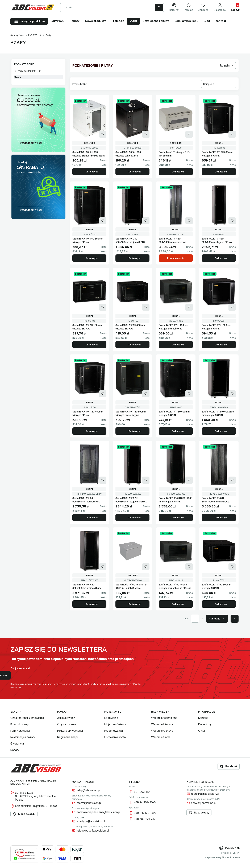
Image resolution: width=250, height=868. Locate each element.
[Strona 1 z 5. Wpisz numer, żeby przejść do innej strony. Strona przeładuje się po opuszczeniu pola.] (195, 619)
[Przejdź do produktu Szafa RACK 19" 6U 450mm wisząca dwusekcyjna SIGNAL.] (176, 551)
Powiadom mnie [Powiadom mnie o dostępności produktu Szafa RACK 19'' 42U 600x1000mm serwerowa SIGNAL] (176, 258)
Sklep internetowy (222, 857)
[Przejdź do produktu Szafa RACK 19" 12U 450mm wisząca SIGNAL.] (89, 378)
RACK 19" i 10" (35, 35)
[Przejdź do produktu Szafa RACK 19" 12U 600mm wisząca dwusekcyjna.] (132, 378)
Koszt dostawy (20, 724)
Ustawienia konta (115, 737)
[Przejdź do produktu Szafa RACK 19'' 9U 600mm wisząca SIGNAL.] (219, 292)
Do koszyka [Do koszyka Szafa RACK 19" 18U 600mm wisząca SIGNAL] (178, 431)
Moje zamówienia (115, 724)
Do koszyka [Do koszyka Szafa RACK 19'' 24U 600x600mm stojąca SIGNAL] (135, 258)
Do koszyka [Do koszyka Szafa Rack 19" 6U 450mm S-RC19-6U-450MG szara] (135, 604)
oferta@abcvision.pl (89, 803)
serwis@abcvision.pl (204, 803)
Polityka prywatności (70, 731)
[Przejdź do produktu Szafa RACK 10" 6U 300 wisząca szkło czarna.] (132, 119)
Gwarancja (17, 743)
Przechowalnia (114, 731)
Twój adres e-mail (20, 668)
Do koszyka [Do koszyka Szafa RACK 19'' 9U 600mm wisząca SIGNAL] (221, 345)
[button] (159, 7)
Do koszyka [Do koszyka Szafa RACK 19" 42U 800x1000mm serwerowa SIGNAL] (221, 518)
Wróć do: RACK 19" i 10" (27, 71)
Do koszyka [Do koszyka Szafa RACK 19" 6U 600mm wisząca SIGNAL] (221, 604)
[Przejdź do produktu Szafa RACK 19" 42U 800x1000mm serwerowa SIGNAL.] (219, 465)
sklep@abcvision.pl (88, 790)
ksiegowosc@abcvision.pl (93, 830)
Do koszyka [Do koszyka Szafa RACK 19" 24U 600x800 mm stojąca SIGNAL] (221, 431)
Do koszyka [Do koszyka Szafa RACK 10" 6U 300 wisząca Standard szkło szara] (92, 172)
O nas (202, 731)
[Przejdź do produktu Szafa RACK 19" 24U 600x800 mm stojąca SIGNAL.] (219, 378)
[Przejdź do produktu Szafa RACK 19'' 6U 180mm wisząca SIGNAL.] (89, 292)
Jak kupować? (66, 718)
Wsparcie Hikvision (163, 724)
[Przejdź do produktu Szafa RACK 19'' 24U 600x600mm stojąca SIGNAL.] (132, 205)
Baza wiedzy (199, 813)
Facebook (229, 766)
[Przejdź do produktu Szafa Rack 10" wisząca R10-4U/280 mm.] (176, 119)
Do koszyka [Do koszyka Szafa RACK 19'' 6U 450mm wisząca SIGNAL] (135, 345)
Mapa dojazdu (24, 814)
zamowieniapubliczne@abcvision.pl (99, 812)
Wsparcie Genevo (162, 731)
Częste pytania (67, 724)
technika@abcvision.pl (205, 794)
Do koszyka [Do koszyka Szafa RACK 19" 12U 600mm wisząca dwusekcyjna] (135, 431)
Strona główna (17, 35)
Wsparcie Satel (160, 737)
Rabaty (15, 750)
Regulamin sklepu (68, 737)
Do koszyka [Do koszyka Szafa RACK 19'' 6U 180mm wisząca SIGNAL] (92, 345)
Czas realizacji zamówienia (27, 718)
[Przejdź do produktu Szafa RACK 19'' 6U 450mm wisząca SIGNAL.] (132, 292)
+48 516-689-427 (145, 813)
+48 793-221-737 (145, 819)
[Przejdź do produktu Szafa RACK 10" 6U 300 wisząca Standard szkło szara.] (89, 119)
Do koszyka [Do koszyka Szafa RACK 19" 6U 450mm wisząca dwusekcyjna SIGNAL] (178, 604)
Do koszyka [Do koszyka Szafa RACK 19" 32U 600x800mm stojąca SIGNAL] (135, 518)
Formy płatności (20, 731)
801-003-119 (142, 792)
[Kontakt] (189, 7)
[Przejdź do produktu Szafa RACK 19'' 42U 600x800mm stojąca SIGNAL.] (219, 205)
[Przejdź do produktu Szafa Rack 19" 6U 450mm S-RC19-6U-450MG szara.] (132, 551)
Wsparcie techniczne (164, 718)
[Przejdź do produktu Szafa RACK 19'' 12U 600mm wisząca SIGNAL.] (219, 119)
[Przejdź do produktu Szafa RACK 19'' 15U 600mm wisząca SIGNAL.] (89, 205)
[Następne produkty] (217, 619)
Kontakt (203, 718)
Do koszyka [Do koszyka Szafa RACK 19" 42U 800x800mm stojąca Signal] (92, 604)
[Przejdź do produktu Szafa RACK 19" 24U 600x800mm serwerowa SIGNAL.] (89, 465)
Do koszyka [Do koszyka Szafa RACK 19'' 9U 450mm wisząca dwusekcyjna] (178, 345)
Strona (186, 619)
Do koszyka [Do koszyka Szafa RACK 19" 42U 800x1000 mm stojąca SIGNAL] (178, 518)
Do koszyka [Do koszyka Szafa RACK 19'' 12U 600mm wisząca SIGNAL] (221, 172)
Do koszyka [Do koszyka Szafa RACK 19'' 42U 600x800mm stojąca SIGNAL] (221, 258)
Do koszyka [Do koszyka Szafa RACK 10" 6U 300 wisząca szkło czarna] (135, 172)
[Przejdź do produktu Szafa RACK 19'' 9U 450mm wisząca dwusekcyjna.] (176, 292)
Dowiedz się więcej (31, 143)
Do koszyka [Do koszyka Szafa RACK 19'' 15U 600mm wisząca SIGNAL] (92, 258)
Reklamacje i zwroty (23, 737)
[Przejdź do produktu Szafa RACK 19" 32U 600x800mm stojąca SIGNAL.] (132, 465)
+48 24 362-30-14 (145, 802)
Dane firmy (205, 724)
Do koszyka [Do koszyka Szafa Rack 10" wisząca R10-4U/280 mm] (178, 172)
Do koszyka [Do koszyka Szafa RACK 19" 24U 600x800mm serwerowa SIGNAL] (92, 518)
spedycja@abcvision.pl (91, 821)
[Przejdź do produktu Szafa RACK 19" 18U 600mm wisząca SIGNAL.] (176, 378)
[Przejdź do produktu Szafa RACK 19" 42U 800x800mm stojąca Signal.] (89, 551)
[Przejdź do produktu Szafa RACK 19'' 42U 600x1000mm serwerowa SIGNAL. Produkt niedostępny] (176, 205)
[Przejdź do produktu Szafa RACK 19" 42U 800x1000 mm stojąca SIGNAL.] (176, 465)
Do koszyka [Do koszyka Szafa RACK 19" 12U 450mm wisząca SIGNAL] (92, 431)
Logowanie (111, 718)
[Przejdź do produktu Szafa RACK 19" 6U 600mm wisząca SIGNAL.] (219, 551)
